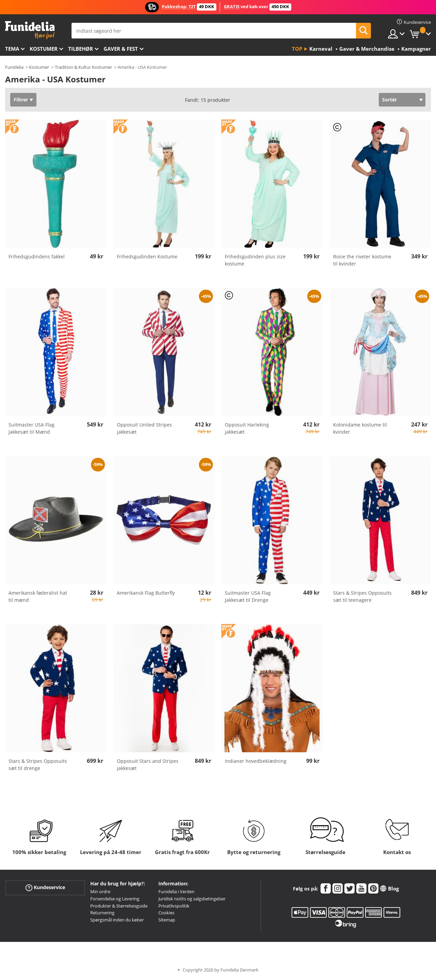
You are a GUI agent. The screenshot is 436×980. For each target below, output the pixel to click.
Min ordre (100, 891)
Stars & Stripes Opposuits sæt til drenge (38, 765)
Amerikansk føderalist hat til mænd (38, 596)
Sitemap (167, 920)
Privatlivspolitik (174, 906)
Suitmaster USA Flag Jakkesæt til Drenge (248, 596)
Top (297, 49)
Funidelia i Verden (176, 891)
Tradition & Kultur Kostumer (83, 67)
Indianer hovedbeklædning (256, 761)
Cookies (166, 913)
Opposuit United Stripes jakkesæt (144, 428)
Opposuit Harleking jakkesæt (247, 428)
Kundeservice (45, 888)
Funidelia (14, 67)
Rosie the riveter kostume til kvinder (362, 260)
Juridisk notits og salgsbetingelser (192, 899)
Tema (12, 49)
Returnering (102, 913)
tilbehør (81, 49)
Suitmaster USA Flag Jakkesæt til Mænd (32, 428)
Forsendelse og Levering (115, 899)
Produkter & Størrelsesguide (119, 906)
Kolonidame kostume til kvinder (360, 428)
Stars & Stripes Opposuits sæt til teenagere (362, 596)
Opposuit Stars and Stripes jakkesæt (148, 765)
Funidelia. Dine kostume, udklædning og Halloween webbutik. (30, 30)
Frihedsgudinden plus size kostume (255, 260)
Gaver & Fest (121, 49)
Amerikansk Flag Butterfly (146, 593)
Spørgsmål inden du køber (117, 920)
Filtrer (21, 100)
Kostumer (44, 49)
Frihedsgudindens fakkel (37, 256)
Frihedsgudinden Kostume (147, 256)
